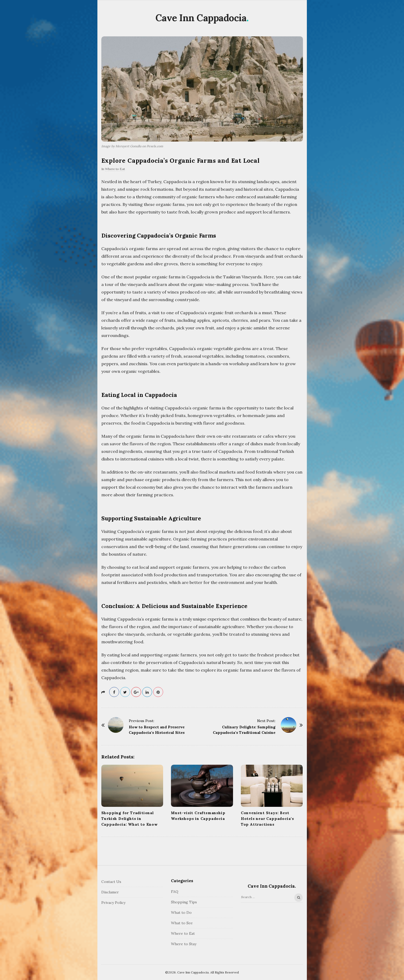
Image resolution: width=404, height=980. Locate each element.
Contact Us (111, 882)
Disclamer (110, 892)
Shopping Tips (184, 902)
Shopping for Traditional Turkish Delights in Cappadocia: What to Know (129, 819)
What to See (182, 923)
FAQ (175, 892)
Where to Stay (184, 944)
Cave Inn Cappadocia (201, 18)
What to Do (181, 913)
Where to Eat (115, 169)
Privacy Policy (113, 903)
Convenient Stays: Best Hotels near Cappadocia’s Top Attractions (267, 819)
